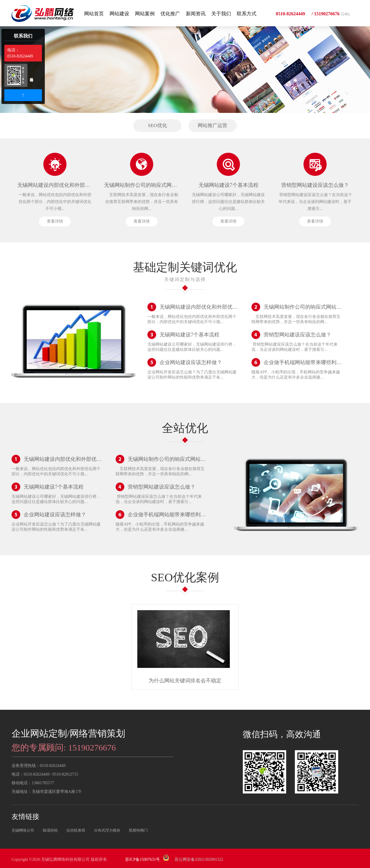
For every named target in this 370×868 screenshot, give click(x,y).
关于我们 (221, 14)
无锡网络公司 (23, 830)
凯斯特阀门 (138, 830)
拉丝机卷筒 (76, 830)
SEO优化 (158, 125)
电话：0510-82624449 (20, 53)
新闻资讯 (196, 14)
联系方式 (247, 14)
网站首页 (94, 14)
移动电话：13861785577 (33, 783)
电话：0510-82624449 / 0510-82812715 (45, 774)
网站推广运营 (212, 125)
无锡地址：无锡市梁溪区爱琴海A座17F (47, 792)
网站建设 (119, 14)
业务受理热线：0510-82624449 (39, 766)
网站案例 (145, 14)
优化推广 (170, 14)
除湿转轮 (50, 830)
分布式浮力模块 (107, 830)
